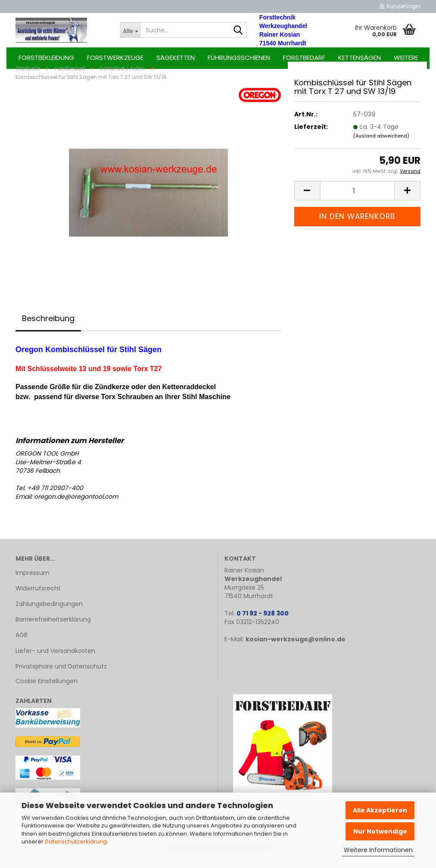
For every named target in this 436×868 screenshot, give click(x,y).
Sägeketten (176, 58)
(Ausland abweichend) (381, 145)
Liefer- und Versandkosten (55, 660)
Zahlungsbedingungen (49, 613)
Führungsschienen (239, 58)
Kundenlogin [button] (400, 6)
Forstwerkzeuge (115, 58)
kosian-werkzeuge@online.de (296, 649)
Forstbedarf (304, 58)
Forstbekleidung (46, 58)
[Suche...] (130, 30)
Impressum (33, 582)
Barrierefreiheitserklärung (53, 629)
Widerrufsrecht (38, 598)
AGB (22, 645)
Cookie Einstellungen (47, 690)
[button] (307, 200)
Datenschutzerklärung (76, 841)
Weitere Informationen (378, 850)
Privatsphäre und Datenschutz (61, 676)
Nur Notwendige (380, 831)
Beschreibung (48, 328)
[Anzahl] (357, 200)
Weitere (406, 58)
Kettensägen (360, 58)
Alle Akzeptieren (380, 810)
